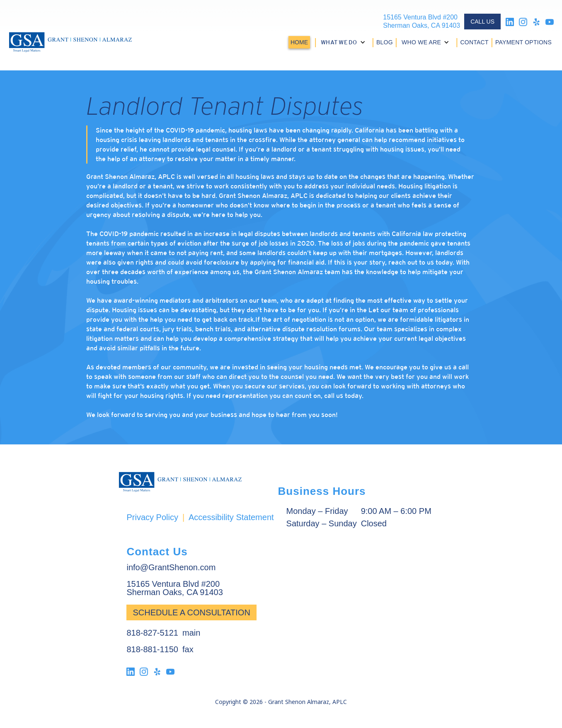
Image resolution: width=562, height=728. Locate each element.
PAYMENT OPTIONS (523, 42)
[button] (344, 42)
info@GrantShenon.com (171, 567)
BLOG (385, 42)
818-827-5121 (152, 633)
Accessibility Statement (231, 517)
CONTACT (474, 42)
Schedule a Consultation (191, 612)
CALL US (482, 22)
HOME (299, 42)
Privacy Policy (152, 517)
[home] (70, 42)
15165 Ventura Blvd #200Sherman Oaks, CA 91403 (421, 21)
